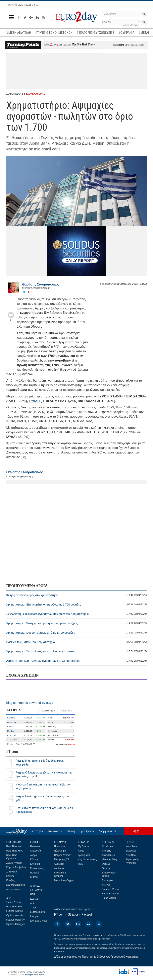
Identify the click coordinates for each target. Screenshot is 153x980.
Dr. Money (107, 846)
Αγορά (34, 855)
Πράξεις (11, 880)
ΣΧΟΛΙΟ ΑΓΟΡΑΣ (35, 94)
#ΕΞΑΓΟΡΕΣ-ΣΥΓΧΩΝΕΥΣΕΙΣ (95, 33)
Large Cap (12, 722)
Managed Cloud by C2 (34, 975)
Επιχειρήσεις (37, 868)
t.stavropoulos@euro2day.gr (36, 288)
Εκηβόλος (131, 851)
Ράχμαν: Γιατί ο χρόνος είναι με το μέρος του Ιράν (42, 798)
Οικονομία (36, 851)
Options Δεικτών (15, 915)
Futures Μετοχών (16, 920)
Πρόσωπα (60, 846)
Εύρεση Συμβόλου (16, 867)
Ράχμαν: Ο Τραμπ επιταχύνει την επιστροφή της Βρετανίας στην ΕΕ (44, 774)
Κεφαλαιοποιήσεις (16, 885)
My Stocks (84, 846)
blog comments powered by (30, 703)
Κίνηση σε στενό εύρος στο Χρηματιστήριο (77, 595)
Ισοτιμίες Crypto (39, 921)
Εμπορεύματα (38, 912)
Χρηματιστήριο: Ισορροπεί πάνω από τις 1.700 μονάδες (77, 633)
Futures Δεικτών (15, 911)
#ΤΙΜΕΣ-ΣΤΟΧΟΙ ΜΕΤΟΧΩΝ (54, 33)
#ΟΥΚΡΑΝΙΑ (126, 33)
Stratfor (73, 914)
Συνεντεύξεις (109, 855)
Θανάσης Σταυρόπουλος (41, 284)
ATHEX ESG (13, 740)
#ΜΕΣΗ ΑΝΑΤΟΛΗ (19, 33)
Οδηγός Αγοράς (63, 855)
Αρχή (136, 831)
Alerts (81, 851)
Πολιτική (35, 873)
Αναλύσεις (60, 868)
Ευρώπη (35, 899)
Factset (87, 914)
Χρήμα (34, 908)
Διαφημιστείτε (107, 831)
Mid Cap (11, 731)
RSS (81, 864)
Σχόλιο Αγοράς (14, 863)
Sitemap (71, 831)
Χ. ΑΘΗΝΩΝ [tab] (48, 711)
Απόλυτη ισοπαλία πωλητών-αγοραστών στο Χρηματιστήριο (77, 661)
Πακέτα (10, 876)
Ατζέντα (106, 885)
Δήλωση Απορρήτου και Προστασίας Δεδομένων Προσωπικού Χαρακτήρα (96, 957)
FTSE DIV (12, 735)
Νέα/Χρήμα (60, 851)
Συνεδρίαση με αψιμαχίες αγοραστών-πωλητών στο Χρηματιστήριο (77, 614)
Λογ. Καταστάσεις (87, 859)
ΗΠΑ (33, 894)
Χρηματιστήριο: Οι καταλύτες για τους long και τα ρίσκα (77, 651)
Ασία (33, 903)
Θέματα (106, 868)
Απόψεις (106, 851)
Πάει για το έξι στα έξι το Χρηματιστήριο (77, 642)
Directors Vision (110, 889)
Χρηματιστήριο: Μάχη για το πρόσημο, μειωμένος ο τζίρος (77, 623)
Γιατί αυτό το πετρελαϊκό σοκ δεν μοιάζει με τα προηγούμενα (44, 810)
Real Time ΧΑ (14, 846)
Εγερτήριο (107, 880)
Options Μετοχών (16, 924)
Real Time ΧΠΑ (15, 851)
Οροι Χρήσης (87, 831)
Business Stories (111, 894)
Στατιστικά (12, 872)
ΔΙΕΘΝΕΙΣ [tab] (66, 711)
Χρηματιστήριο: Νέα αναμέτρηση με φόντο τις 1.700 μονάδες (77, 605)
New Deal (131, 855)
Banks (10, 727)
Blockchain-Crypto (64, 880)
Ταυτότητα (37, 831)
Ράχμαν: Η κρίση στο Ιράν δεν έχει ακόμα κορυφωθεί (40, 763)
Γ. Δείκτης (11, 718)
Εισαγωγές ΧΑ (62, 859)
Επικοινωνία (54, 831)
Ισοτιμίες (35, 916)
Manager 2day (110, 859)
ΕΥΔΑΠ (34, 401)
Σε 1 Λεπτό (36, 890)
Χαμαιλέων (132, 846)
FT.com (12, 752)
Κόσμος (34, 859)
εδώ (123, 45)
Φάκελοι (106, 864)
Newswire (35, 846)
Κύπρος (34, 877)
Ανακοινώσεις (14, 889)
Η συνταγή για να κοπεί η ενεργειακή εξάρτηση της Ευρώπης (44, 786)
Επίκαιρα (35, 864)
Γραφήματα (84, 855)
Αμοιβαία (59, 864)
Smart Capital (109, 898)
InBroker (106, 939)
